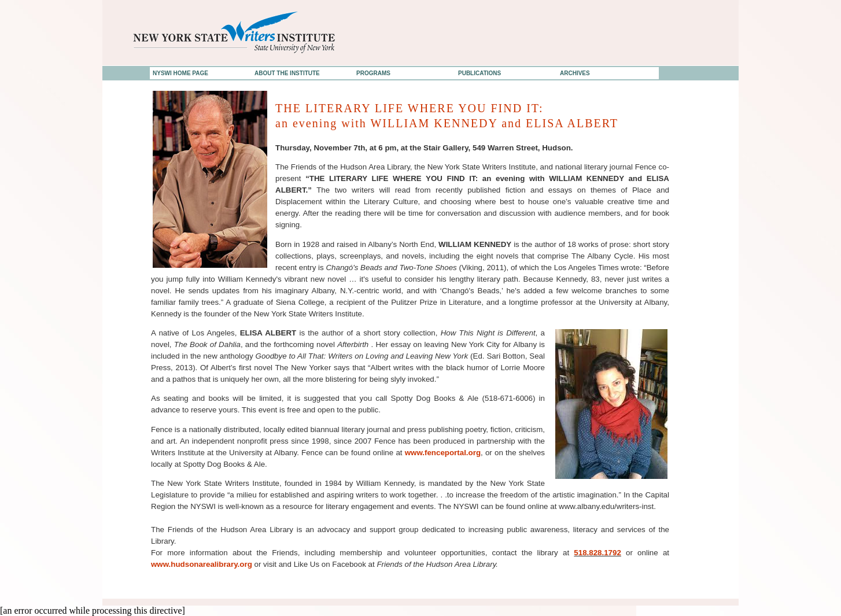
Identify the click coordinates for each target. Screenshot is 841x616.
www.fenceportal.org (443, 453)
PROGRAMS (373, 73)
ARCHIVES (575, 73)
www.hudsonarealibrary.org (202, 564)
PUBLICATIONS (479, 73)
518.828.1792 (597, 553)
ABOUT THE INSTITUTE (287, 73)
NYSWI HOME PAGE (180, 73)
